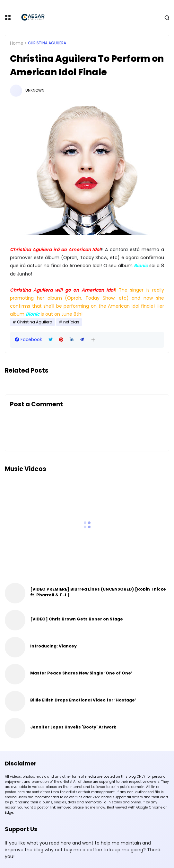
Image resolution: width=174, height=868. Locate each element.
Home (17, 43)
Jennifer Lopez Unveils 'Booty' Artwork (73, 727)
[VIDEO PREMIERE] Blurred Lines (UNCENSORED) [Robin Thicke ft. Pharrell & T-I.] (98, 592)
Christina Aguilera (47, 43)
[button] (93, 340)
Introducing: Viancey (53, 646)
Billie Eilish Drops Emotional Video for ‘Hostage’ (83, 700)
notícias (71, 322)
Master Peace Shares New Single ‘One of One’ (81, 673)
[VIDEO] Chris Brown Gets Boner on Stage (77, 619)
